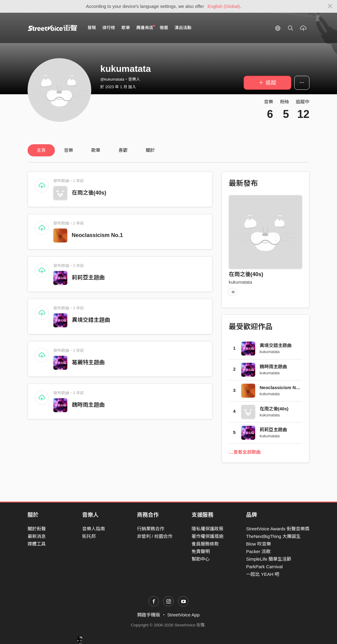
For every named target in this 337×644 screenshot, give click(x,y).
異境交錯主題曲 (91, 320)
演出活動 (183, 28)
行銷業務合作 (151, 529)
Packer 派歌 (258, 551)
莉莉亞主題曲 (88, 278)
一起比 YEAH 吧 (263, 574)
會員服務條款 (205, 544)
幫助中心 (201, 559)
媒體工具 (37, 544)
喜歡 (123, 150)
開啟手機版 (149, 615)
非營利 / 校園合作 (155, 536)
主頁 (41, 150)
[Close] (330, 6)
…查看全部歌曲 (245, 452)
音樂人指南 (93, 529)
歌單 (126, 28)
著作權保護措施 (207, 536)
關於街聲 (37, 529)
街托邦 (89, 536)
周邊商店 (146, 27)
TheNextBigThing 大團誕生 (273, 536)
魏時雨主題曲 (88, 405)
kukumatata (241, 282)
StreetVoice (53, 28)
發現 (92, 28)
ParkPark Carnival (264, 567)
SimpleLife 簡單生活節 (269, 559)
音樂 (68, 150)
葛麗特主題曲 (88, 362)
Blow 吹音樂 (259, 544)
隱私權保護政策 (207, 529)
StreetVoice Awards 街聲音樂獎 (278, 529)
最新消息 (37, 536)
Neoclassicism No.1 (97, 235)
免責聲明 (201, 551)
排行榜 (109, 28)
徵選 (164, 28)
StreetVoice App (184, 615)
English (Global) (224, 6)
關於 (150, 150)
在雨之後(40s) (89, 193)
